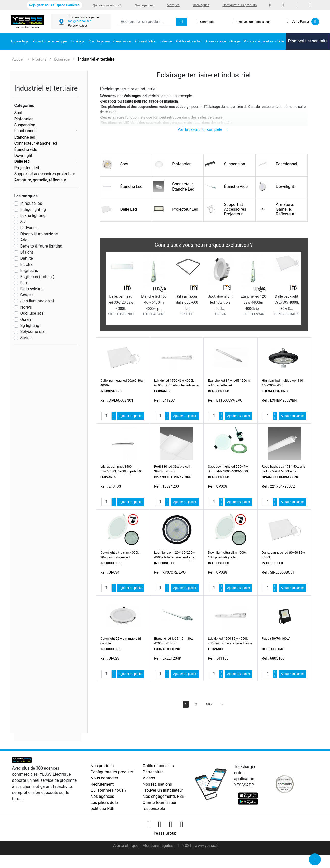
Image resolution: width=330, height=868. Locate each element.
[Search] (146, 22)
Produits (39, 59)
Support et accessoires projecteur (45, 174)
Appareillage (19, 41)
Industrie (166, 41)
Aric (24, 240)
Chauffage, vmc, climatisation (110, 41)
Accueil (18, 59)
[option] (204, 297)
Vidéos (149, 785)
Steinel (26, 338)
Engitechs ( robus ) (37, 277)
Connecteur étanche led (35, 143)
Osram (26, 319)
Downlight (23, 156)
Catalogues (201, 5)
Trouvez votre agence (83, 17)
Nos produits (102, 773)
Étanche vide (26, 149)
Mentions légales (158, 853)
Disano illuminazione (39, 234)
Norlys (26, 307)
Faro (24, 283)
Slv (23, 222)
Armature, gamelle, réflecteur (40, 180)
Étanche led (25, 137)
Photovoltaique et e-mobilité (264, 41)
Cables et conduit (189, 41)
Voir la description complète (204, 137)
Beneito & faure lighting (41, 246)
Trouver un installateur (163, 797)
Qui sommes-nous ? (107, 5)
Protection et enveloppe (50, 41)
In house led (31, 203)
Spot (18, 113)
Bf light (27, 252)
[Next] (222, 711)
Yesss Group (165, 840)
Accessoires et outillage (222, 41)
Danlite (27, 258)
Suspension (25, 125)
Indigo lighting (33, 209)
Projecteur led (27, 168)
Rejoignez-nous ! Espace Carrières (54, 5)
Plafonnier (23, 119)
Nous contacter (104, 785)
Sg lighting (30, 325)
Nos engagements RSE (163, 804)
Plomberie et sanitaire (308, 41)
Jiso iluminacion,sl (37, 301)
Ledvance (29, 228)
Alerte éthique (126, 853)
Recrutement (102, 791)
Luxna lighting (33, 216)
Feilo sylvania (32, 289)
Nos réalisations (157, 791)
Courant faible (145, 41)
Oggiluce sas (32, 313)
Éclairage (78, 41)
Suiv (209, 711)
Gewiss (27, 295)
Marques (173, 5)
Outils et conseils (158, 773)
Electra (26, 264)
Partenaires (153, 779)
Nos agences (144, 5)
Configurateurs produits (240, 5)
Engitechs (29, 271)
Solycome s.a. (33, 332)
